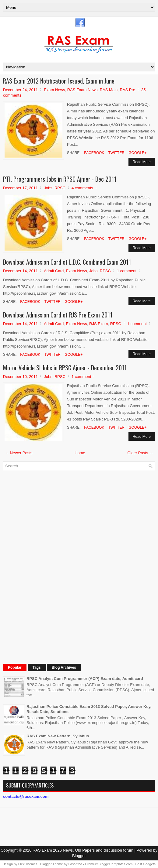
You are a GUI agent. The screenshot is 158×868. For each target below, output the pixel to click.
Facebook (94, 153)
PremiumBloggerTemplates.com (109, 864)
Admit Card (54, 271)
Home (80, 453)
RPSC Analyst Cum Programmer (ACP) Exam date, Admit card (85, 679)
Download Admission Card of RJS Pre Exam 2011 (58, 315)
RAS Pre (127, 90)
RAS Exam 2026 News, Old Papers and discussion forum (83, 850)
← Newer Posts (19, 453)
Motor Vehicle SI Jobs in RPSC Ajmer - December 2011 (65, 368)
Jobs (48, 188)
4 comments (82, 188)
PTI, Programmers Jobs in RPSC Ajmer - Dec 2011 (60, 179)
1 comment (127, 271)
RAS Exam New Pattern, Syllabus (58, 736)
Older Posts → (140, 453)
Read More (142, 162)
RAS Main (109, 90)
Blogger (79, 856)
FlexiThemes (28, 864)
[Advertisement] (49, 567)
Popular (15, 667)
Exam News (54, 90)
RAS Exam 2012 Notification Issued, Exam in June (59, 81)
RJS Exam (98, 324)
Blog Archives (64, 667)
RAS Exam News (83, 90)
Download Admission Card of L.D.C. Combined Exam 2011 (67, 262)
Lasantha (75, 864)
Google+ (137, 153)
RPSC (60, 188)
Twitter (116, 153)
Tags (37, 667)
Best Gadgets (145, 864)
